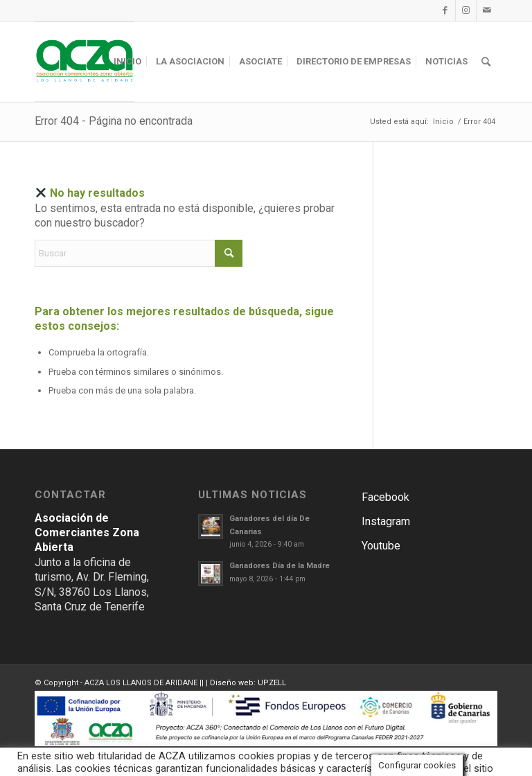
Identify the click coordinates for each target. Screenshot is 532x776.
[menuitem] (127, 62)
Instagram (386, 521)
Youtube (381, 546)
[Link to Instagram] (466, 10)
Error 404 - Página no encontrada (114, 121)
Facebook (385, 497)
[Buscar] (486, 62)
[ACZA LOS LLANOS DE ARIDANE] (85, 62)
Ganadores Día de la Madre (280, 566)
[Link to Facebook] (445, 10)
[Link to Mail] (487, 10)
